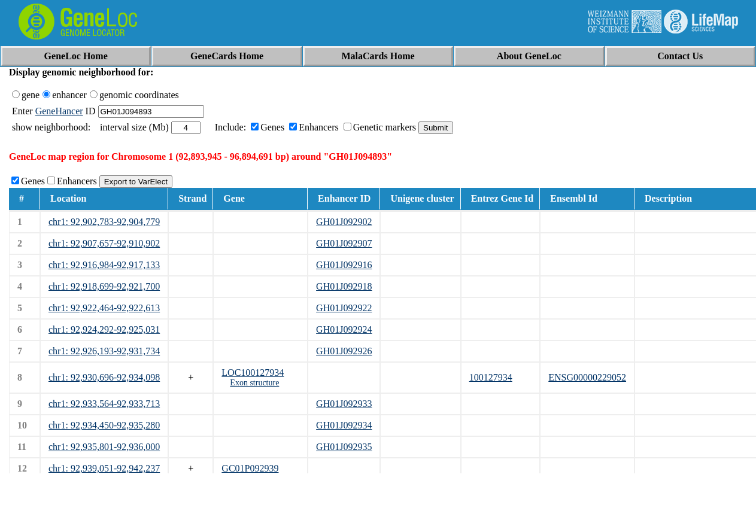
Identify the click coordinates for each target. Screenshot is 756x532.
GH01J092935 (344, 447)
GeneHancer (59, 111)
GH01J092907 (344, 243)
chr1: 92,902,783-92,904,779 (104, 222)
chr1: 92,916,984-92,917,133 (104, 265)
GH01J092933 (344, 404)
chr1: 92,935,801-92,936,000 (104, 447)
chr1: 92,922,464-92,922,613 (104, 308)
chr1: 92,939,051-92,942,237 (104, 468)
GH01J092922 (344, 308)
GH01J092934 (344, 425)
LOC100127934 (253, 373)
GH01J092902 (344, 222)
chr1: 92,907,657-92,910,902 (104, 243)
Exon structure (254, 383)
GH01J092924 (344, 329)
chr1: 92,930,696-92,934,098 (104, 377)
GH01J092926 (344, 351)
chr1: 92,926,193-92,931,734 (104, 351)
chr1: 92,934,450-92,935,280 (104, 425)
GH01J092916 (344, 265)
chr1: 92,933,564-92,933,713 (104, 404)
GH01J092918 (344, 286)
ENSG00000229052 (587, 377)
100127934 (491, 377)
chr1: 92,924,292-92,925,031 (104, 329)
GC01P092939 (250, 468)
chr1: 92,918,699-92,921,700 (104, 286)
